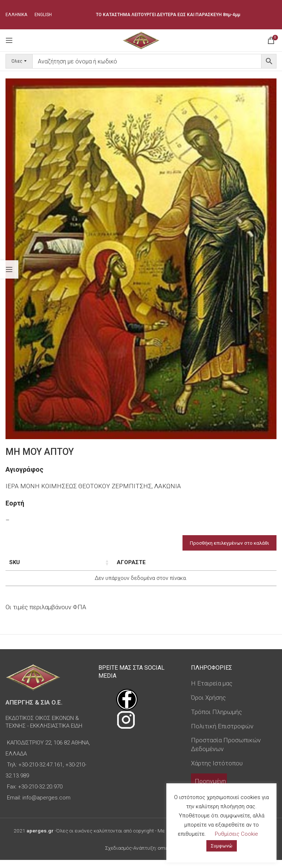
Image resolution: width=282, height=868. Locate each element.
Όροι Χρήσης (208, 706)
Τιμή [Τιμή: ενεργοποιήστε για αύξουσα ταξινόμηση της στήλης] (177, 562)
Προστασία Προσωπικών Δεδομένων (226, 753)
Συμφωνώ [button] (222, 846)
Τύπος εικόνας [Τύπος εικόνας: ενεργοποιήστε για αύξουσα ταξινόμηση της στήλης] (134, 566)
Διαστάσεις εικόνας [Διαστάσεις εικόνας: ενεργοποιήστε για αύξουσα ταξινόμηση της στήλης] (78, 566)
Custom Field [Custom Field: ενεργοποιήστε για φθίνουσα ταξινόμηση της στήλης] (245, 566)
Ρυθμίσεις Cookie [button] (236, 834)
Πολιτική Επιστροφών (222, 734)
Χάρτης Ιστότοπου (217, 771)
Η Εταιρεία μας (212, 691)
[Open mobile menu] (9, 40)
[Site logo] (141, 40)
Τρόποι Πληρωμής (216, 720)
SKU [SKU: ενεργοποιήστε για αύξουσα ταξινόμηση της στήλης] (15, 562)
